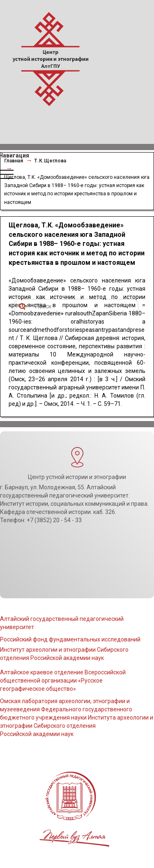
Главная (14, 161)
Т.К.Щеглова (50, 161)
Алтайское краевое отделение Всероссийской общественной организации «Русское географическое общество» (63, 681)
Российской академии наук (37, 734)
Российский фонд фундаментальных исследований (70, 639)
